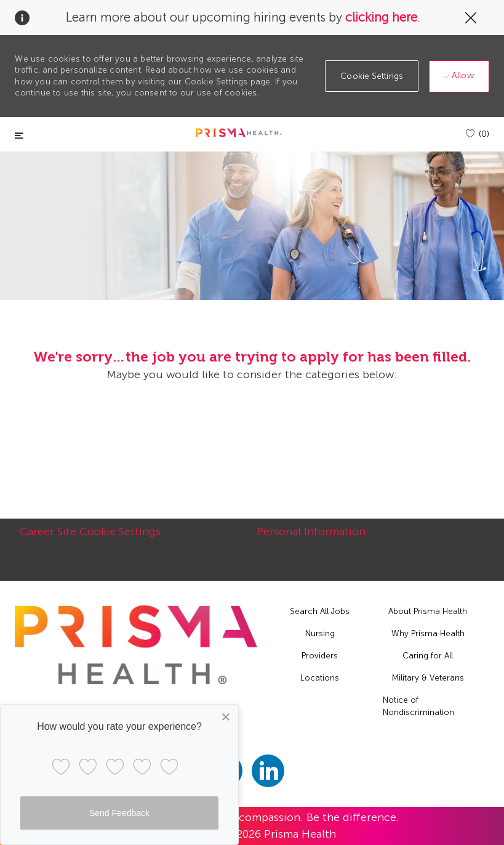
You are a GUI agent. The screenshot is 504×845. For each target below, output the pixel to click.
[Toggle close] (19, 136)
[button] (372, 76)
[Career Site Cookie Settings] (90, 538)
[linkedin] (268, 771)
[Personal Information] (311, 538)
